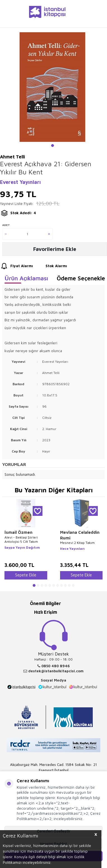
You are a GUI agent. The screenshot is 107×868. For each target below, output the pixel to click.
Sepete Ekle (26, 575)
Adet (6, 225)
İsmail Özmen (18, 532)
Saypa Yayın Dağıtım (22, 547)
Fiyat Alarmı (16, 266)
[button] (53, 146)
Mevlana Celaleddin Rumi (80, 535)
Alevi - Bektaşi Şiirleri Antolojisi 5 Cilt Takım (21, 540)
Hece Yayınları (72, 549)
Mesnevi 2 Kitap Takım (77, 543)
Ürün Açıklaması (26, 278)
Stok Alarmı (51, 266)
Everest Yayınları (20, 182)
